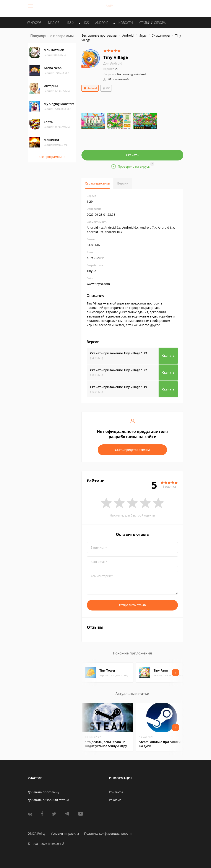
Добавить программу (43, 792)
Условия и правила (65, 833)
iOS (106, 88)
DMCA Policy (37, 833)
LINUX (70, 23)
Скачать (132, 155)
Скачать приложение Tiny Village (119, 353)
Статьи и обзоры (153, 23)
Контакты (116, 792)
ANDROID (102, 23)
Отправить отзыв (132, 605)
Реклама (115, 800)
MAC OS (54, 23)
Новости (126, 23)
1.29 (111, 69)
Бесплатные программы (99, 35)
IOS (86, 23)
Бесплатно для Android (132, 74)
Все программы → (52, 157)
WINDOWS (34, 23)
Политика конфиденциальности (108, 833)
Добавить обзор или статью (48, 800)
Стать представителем (132, 450)
